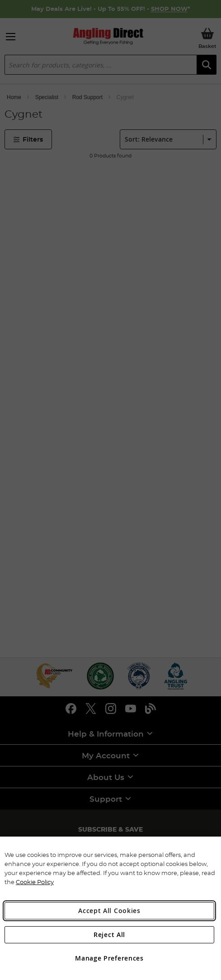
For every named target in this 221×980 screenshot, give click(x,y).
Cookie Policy (35, 882)
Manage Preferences (109, 958)
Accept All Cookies (109, 911)
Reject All (109, 935)
